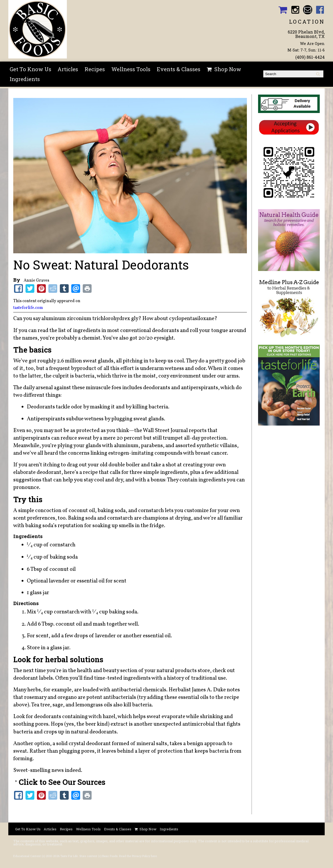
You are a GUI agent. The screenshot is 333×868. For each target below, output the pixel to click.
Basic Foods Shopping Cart (283, 10)
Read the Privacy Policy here (138, 856)
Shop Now (228, 69)
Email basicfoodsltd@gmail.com (308, 10)
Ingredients (25, 79)
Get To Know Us (30, 69)
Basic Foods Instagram (295, 10)
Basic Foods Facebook (320, 10)
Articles (68, 69)
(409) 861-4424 (310, 57)
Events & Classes (179, 69)
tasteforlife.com (28, 308)
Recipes (95, 69)
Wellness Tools (131, 69)
